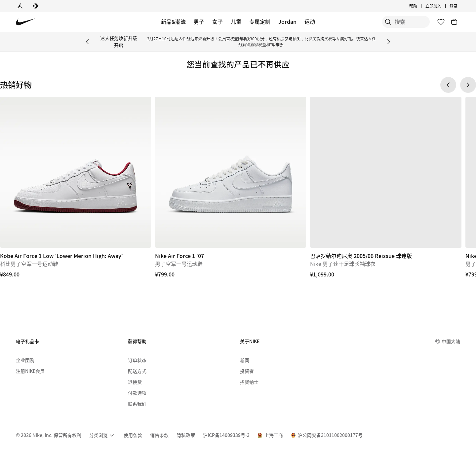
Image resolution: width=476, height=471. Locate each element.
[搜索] (380, 22)
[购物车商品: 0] (454, 22)
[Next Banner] (389, 42)
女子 (218, 21)
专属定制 (260, 21)
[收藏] (441, 22)
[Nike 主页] (26, 22)
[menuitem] (102, 435)
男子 (199, 21)
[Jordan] (20, 6)
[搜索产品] (407, 22)
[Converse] (36, 6)
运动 (310, 21)
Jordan (287, 21)
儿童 (236, 21)
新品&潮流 (173, 21)
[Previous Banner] (87, 42)
